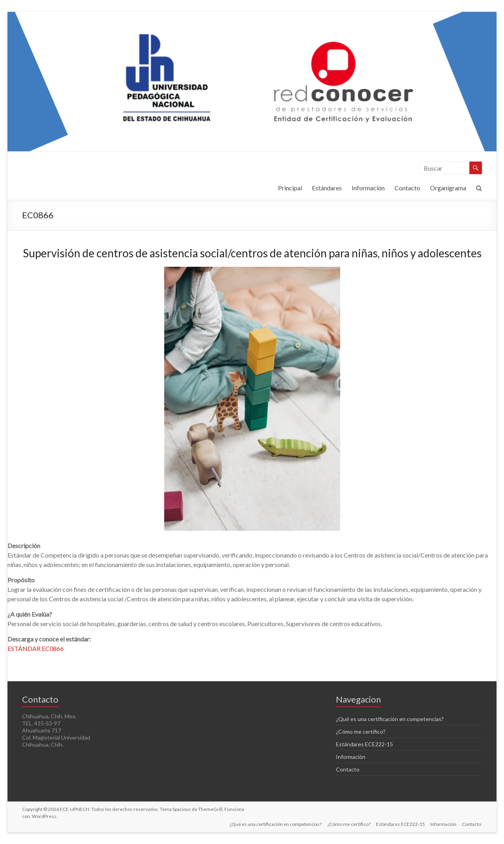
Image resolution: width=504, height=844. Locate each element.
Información (368, 188)
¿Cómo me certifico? (361, 732)
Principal (290, 188)
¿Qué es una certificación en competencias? (390, 719)
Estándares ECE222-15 (364, 744)
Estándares (327, 188)
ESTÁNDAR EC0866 (36, 648)
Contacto (407, 188)
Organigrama (448, 188)
